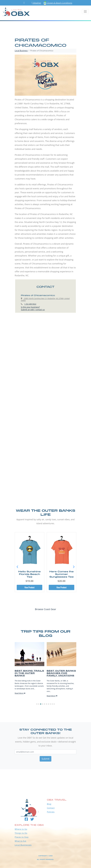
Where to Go (21, 829)
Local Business (21, 51)
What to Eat (20, 841)
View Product (29, 587)
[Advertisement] (45, 345)
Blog (49, 804)
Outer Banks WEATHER (45, 778)
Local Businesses (23, 845)
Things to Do (21, 833)
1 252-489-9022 (30, 304)
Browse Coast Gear (45, 609)
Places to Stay (22, 837)
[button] (74, 567)
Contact (51, 808)
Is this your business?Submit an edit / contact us (33, 308)
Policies (51, 812)
